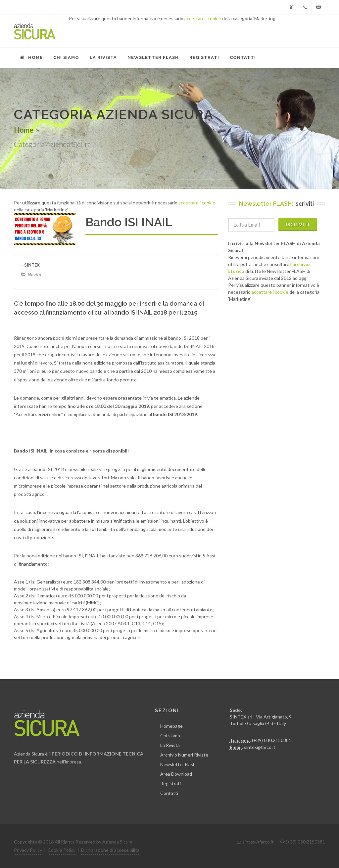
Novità (35, 275)
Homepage (171, 726)
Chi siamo (170, 736)
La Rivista (170, 745)
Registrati (170, 783)
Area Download (176, 774)
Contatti (169, 793)
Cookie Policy (62, 850)
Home (24, 130)
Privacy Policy (28, 850)
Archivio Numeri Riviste (184, 755)
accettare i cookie (203, 18)
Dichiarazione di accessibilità (110, 850)
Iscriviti (298, 224)
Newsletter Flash (178, 764)
